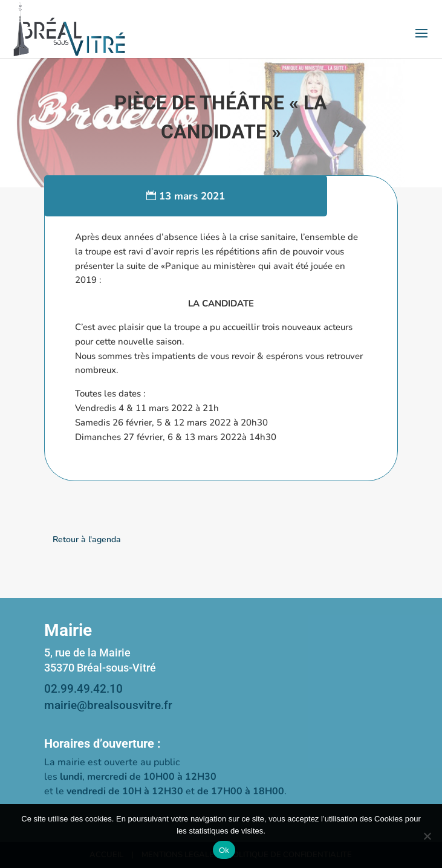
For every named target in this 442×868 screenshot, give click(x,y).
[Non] (427, 836)
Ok (224, 850)
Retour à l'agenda (87, 539)
